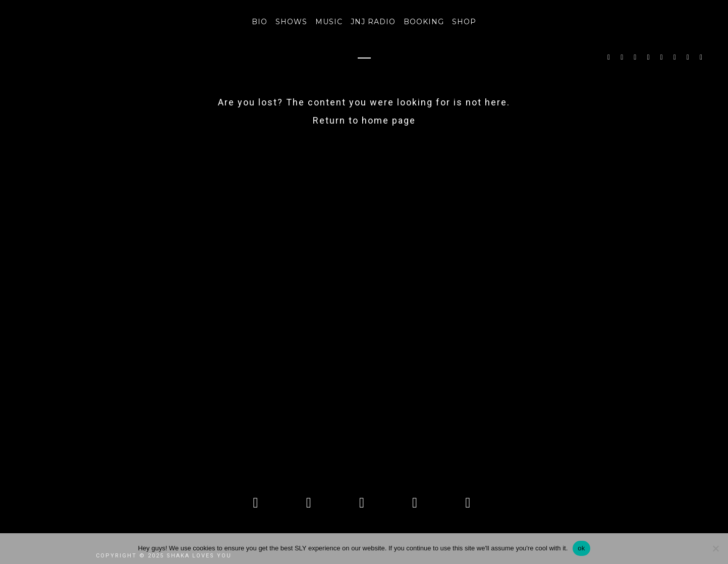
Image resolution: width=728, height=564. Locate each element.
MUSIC (329, 22)
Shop (464, 22)
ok (581, 548)
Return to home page (364, 120)
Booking (424, 22)
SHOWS (291, 22)
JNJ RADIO (373, 22)
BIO (260, 22)
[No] (715, 548)
